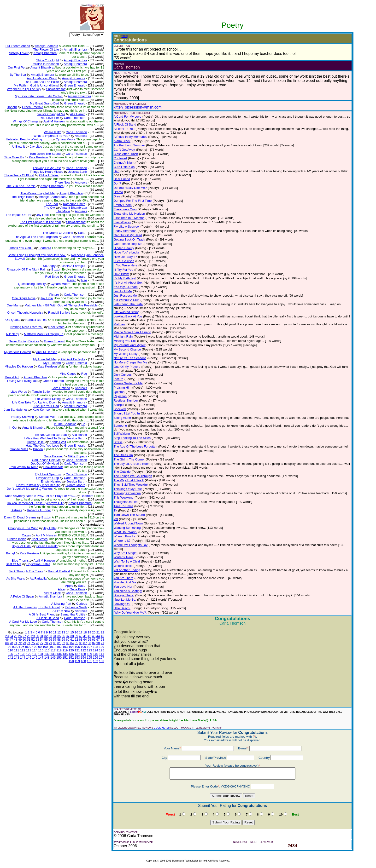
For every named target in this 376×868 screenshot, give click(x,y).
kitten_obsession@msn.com (138, 107)
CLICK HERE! (161, 728)
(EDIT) (124, 36)
